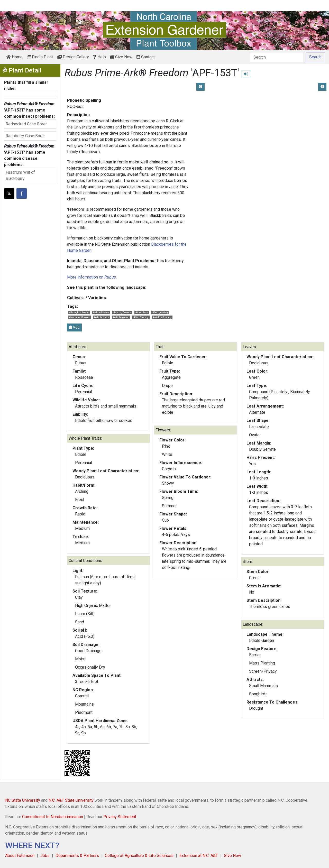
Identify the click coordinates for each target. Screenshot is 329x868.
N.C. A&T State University (71, 800)
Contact (146, 57)
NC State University (23, 800)
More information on (92, 277)
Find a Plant (40, 57)
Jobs (45, 856)
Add (74, 327)
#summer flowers (79, 317)
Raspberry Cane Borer (25, 136)
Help (99, 57)
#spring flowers (122, 312)
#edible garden (121, 317)
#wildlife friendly (162, 317)
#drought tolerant (79, 312)
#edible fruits (101, 317)
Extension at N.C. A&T (199, 856)
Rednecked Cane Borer (26, 124)
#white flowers (101, 312)
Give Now (121, 57)
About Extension (20, 856)
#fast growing (160, 312)
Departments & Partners (77, 856)
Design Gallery (73, 57)
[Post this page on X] (9, 193)
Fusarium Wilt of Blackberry (20, 175)
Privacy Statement (120, 817)
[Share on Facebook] (22, 193)
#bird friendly (141, 317)
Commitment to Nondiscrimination (53, 817)
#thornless (142, 312)
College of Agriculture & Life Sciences (139, 856)
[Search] (277, 57)
